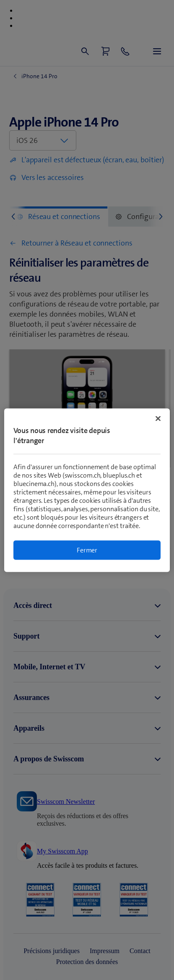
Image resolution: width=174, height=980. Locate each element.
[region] (87, 490)
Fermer (87, 550)
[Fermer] (158, 418)
